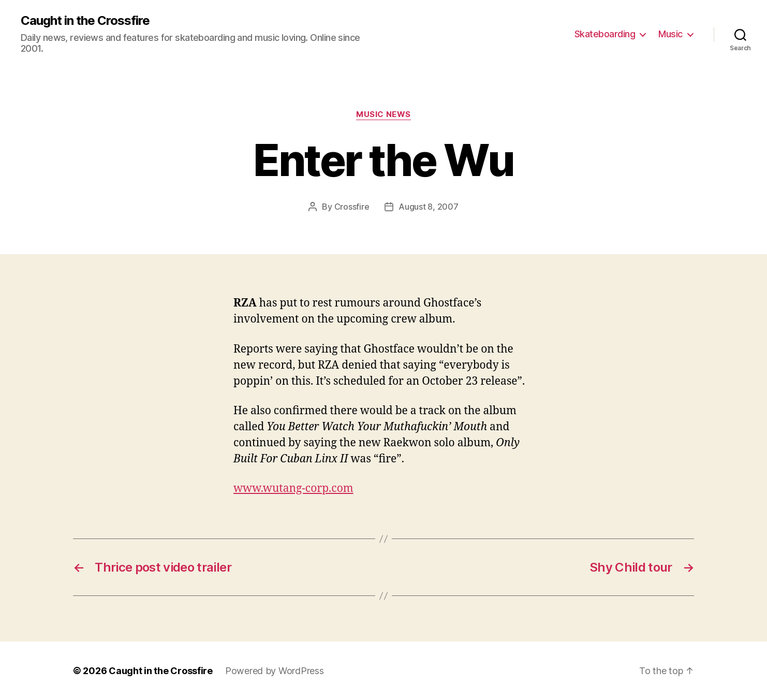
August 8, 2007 (428, 207)
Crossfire (352, 207)
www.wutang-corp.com (293, 488)
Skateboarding (605, 34)
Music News (384, 114)
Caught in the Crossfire (85, 21)
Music (670, 34)
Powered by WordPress (275, 671)
